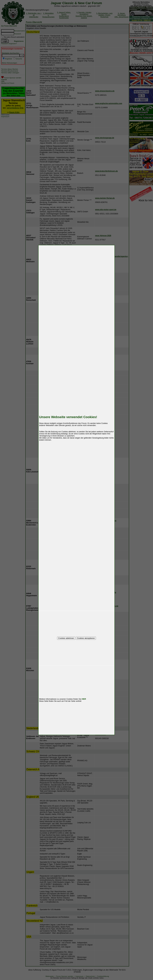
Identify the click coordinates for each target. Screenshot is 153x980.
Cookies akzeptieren (86, 638)
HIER (84, 699)
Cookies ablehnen (66, 638)
